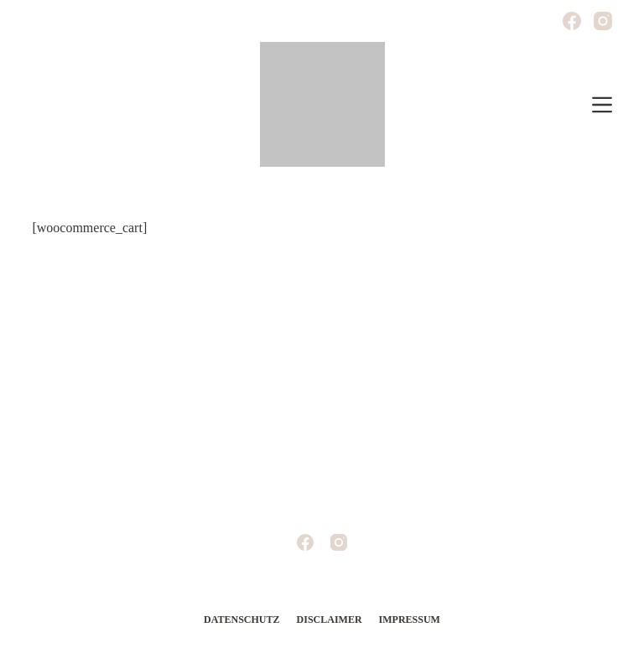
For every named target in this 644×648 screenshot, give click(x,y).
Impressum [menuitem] (410, 619)
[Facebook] (572, 21)
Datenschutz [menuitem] (241, 619)
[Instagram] (603, 21)
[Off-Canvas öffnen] (602, 105)
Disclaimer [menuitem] (330, 619)
